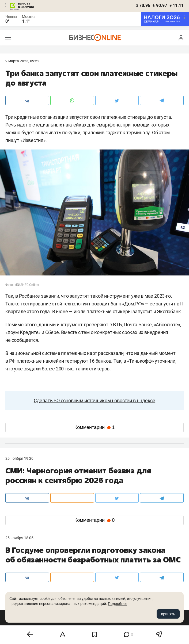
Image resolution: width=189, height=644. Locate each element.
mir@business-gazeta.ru (85, 571)
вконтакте (19, 590)
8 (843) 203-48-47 (80, 565)
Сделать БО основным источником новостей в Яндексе (94, 400)
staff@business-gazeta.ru (146, 565)
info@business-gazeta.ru (26, 571)
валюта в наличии (26, 5)
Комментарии (94, 427)
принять (168, 614)
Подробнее (118, 604)
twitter (104, 590)
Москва (29, 17)
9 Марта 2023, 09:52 (22, 61)
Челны (11, 17)
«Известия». (34, 140)
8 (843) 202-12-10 (20, 565)
